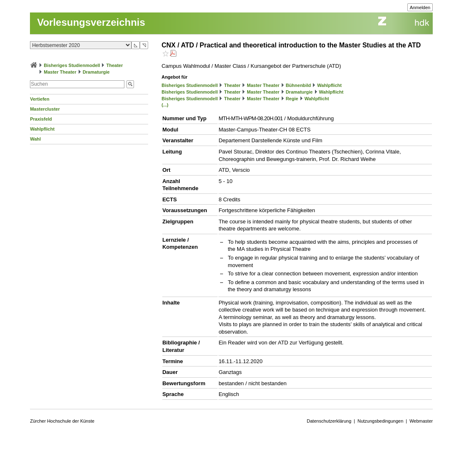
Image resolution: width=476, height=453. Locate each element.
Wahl (35, 139)
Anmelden (420, 7)
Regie (292, 99)
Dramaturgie (96, 72)
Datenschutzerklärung (329, 421)
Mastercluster (45, 109)
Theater (115, 65)
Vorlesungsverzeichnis (91, 22)
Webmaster (421, 421)
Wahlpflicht (42, 129)
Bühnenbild (299, 85)
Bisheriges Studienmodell (72, 65)
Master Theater (60, 72)
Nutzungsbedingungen (380, 421)
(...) (165, 105)
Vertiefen (40, 99)
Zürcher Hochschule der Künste (62, 421)
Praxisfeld (41, 119)
